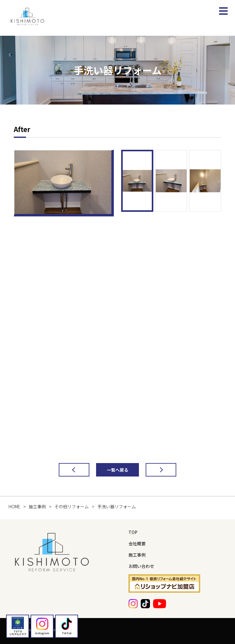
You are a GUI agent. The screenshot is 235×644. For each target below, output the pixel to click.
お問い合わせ (141, 566)
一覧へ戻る (117, 470)
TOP (133, 532)
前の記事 (68, 470)
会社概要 (137, 543)
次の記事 (155, 470)
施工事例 (137, 555)
